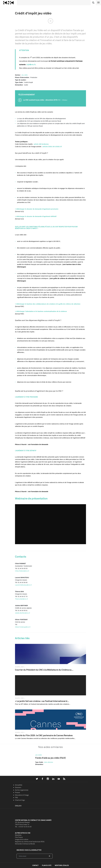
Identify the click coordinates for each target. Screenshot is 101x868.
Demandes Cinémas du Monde (25, 844)
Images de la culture (22, 839)
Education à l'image (22, 795)
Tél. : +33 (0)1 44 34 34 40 (23, 827)
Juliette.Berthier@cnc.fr (23, 613)
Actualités (19, 785)
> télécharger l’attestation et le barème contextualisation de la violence (41, 311)
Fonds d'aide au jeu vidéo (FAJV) (51, 758)
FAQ (16, 797)
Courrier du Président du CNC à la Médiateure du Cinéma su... (44, 670)
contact (35, 865)
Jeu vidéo (25, 75)
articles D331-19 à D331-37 (52, 147)
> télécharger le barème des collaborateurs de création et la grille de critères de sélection (48, 304)
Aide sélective (49, 762)
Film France (19, 837)
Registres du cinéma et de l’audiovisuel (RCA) (30, 842)
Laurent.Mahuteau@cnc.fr (23, 585)
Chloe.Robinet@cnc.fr (22, 571)
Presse (17, 792)
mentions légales (62, 865)
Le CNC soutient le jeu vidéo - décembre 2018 (45, 100)
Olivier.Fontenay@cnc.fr (23, 627)
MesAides (18, 835)
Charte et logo (20, 800)
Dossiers (18, 787)
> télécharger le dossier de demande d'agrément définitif (36, 216)
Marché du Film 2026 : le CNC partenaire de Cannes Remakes (44, 735)
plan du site (47, 865)
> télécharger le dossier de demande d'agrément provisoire (37, 209)
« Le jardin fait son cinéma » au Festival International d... (42, 701)
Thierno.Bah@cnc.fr (21, 599)
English (18, 806)
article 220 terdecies (41, 144)
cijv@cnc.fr (31, 64)
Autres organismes (22, 790)
